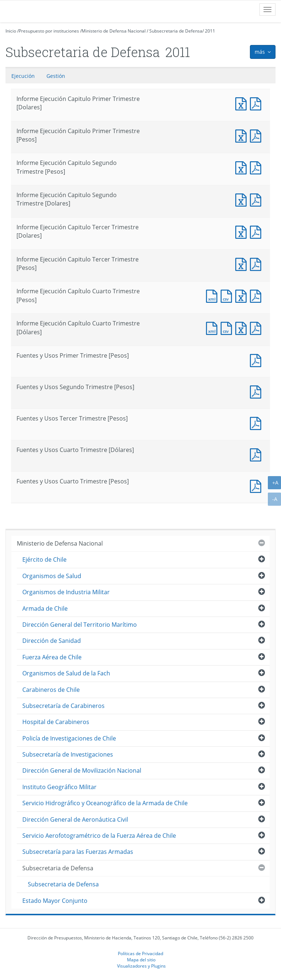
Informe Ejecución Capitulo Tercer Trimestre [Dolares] (243, 231)
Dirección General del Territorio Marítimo (80, 625)
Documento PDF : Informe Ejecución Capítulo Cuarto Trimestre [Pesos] (257, 295)
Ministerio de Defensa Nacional (114, 31)
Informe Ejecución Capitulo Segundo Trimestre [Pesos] (243, 167)
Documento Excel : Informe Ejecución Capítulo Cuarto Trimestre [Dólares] (243, 327)
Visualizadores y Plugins (141, 966)
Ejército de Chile (44, 559)
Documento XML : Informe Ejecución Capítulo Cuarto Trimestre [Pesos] (213, 295)
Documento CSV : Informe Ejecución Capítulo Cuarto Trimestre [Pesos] (228, 295)
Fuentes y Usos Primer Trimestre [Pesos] (257, 360)
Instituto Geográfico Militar (59, 787)
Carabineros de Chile (51, 690)
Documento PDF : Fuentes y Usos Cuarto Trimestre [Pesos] (257, 485)
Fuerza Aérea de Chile (52, 657)
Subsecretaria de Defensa (176, 31)
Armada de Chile (45, 608)
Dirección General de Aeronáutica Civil (75, 819)
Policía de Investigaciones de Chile (69, 738)
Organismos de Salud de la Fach (66, 673)
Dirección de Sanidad (52, 641)
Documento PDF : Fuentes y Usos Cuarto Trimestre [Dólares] (257, 454)
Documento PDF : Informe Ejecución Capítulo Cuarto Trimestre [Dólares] (257, 327)
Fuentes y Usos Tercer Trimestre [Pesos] (257, 423)
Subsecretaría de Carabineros (63, 706)
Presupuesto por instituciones (49, 31)
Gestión (56, 76)
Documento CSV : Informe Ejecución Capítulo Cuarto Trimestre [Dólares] (228, 327)
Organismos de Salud (52, 576)
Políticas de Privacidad (140, 953)
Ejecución (23, 76)
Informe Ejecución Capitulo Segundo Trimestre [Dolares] (243, 199)
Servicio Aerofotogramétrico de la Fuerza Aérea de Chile (99, 836)
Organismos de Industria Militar (66, 592)
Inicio (11, 31)
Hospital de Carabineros (56, 722)
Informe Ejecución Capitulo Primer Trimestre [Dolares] (243, 103)
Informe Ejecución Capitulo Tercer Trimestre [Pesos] (243, 263)
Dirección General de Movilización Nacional (82, 770)
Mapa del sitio (141, 960)
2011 (210, 31)
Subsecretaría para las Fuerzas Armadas (78, 852)
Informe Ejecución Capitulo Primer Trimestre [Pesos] (243, 135)
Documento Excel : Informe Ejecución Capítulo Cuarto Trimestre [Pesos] (243, 295)
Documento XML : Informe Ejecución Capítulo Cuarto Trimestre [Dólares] (213, 327)
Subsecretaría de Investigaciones (68, 754)
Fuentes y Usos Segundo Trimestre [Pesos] (257, 391)
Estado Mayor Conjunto (55, 901)
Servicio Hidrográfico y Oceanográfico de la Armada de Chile (105, 803)
